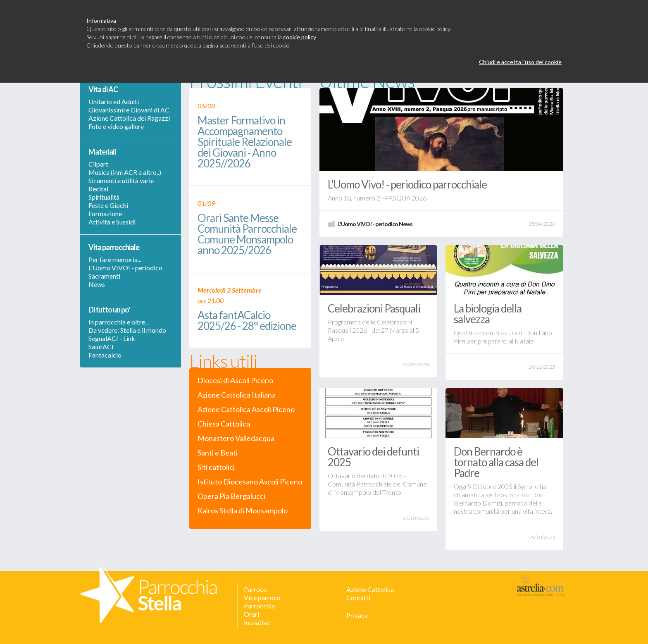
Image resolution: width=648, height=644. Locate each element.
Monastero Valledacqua (236, 438)
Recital (98, 189)
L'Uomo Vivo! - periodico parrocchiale (407, 184)
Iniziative (257, 622)
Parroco (255, 589)
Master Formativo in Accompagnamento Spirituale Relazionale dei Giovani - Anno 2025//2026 (245, 142)
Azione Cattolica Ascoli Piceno (246, 409)
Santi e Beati (218, 453)
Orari (251, 614)
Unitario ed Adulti (114, 101)
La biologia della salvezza (488, 314)
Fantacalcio (105, 355)
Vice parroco (262, 597)
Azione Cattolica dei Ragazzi (129, 118)
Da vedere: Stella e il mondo (127, 330)
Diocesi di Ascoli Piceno (235, 380)
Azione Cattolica (370, 589)
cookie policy (300, 37)
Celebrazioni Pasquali (374, 308)
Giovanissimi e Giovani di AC (129, 110)
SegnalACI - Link (112, 338)
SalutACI (101, 347)
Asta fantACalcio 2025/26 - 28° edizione (247, 321)
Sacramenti (104, 276)
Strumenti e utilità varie (121, 180)
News (97, 284)
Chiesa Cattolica (224, 424)
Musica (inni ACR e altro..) (125, 172)
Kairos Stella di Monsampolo (243, 511)
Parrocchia (259, 606)
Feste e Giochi (108, 205)
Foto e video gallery (116, 126)
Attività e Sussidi (112, 222)
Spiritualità (104, 197)
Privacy (357, 615)
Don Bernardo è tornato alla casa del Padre (496, 462)
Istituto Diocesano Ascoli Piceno (250, 482)
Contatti (358, 597)
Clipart (98, 164)
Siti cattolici (216, 467)
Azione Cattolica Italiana (237, 395)
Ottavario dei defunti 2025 (373, 457)
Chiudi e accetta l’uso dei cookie (520, 62)
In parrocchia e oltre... (119, 322)
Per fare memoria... (115, 259)
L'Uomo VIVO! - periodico (125, 268)
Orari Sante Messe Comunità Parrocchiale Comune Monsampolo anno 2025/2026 (247, 235)
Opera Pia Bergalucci (231, 496)
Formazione (105, 213)
